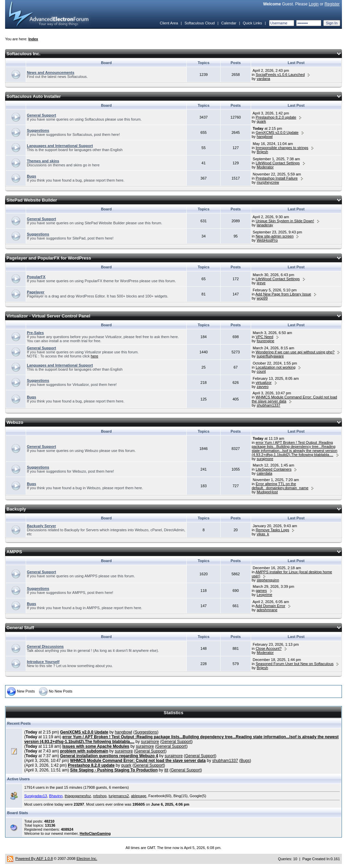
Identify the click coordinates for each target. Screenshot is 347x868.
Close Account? (268, 648)
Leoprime (264, 595)
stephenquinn (268, 580)
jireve (261, 283)
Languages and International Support (60, 146)
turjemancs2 (119, 796)
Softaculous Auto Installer (34, 96)
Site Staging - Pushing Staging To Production (114, 770)
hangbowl (264, 137)
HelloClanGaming (95, 833)
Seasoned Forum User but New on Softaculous (294, 664)
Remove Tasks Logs (272, 530)
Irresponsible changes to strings (282, 148)
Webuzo (15, 422)
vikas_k (263, 534)
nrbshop (100, 796)
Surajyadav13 (35, 796)
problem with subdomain (84, 751)
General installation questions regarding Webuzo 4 (109, 756)
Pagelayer (36, 292)
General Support (41, 115)
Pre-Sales (35, 333)
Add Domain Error (270, 606)
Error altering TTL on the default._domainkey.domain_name (280, 486)
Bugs (32, 176)
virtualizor (263, 383)
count (261, 371)
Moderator (265, 167)
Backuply (16, 509)
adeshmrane (267, 610)
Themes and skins (43, 161)
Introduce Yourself (43, 662)
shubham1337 (268, 405)
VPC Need (264, 337)
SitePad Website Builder (32, 200)
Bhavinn (56, 796)
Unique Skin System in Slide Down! (285, 221)
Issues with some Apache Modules (96, 746)
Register (332, 4)
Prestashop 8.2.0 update (276, 117)
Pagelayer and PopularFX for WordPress (49, 258)
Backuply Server (41, 526)
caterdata (264, 473)
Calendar (229, 23)
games (261, 591)
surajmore (265, 459)
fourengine (265, 341)
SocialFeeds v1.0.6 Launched (280, 75)
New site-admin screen (274, 236)
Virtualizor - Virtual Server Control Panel (48, 316)
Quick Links (252, 23)
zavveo (262, 387)
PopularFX (36, 277)
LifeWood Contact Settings (278, 163)
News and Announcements (50, 73)
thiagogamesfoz (78, 796)
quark (261, 121)
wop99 (262, 298)
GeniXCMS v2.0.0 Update (277, 132)
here (95, 356)
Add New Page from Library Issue (283, 294)
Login (314, 4)
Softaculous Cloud (199, 23)
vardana (263, 79)
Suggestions (38, 130)
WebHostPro (267, 240)
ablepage (138, 796)
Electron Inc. (87, 859)
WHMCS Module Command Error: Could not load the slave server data (138, 761)
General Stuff (20, 628)
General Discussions (45, 646)
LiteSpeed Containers (273, 469)
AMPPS (14, 552)
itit (166, 770)
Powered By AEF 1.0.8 (34, 859)
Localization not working (275, 367)
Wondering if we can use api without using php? (295, 352)
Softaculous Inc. (23, 54)
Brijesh (262, 152)
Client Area (169, 23)
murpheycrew (268, 182)
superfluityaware (270, 356)
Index (33, 39)
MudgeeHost (267, 492)
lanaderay (265, 225)
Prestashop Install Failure (277, 178)
